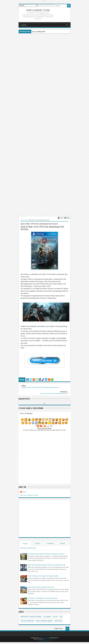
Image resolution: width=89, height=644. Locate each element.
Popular (25, 544)
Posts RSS (40, 641)
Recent (38, 543)
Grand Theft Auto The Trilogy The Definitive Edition (43, 576)
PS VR (55, 617)
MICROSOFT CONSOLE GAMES (31, 617)
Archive (63, 543)
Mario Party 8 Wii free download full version (41, 587)
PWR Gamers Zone (38, 10)
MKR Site (53, 639)
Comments (50, 543)
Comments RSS (48, 641)
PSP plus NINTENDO (27, 621)
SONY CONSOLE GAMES (44, 621)
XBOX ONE (58, 621)
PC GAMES (47, 617)
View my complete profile (29, 495)
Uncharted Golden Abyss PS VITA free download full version (46, 554)
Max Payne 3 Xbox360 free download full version (43, 598)
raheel (62, 218)
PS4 (61, 617)
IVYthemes (47, 639)
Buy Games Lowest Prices (28, 548)
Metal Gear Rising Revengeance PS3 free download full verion (47, 565)
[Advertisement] (45, 125)
